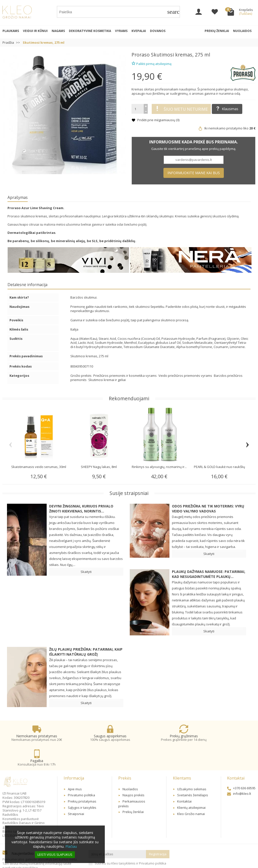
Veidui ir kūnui (35, 31)
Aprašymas (18, 197)
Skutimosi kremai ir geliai (107, 380)
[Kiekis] (138, 109)
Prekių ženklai (217, 31)
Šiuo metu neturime (181, 109)
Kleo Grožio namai (191, 794)
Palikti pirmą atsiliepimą (151, 63)
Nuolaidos (242, 31)
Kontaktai (184, 781)
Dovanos (158, 31)
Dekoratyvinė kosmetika (90, 31)
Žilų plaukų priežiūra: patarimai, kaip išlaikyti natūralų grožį (86, 652)
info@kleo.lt (239, 773)
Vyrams (121, 31)
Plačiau (71, 846)
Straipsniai (76, 794)
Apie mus (75, 769)
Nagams (58, 31)
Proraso (141, 55)
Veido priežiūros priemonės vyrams (186, 376)
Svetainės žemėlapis (193, 775)
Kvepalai (139, 31)
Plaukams (11, 31)
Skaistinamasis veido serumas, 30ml (39, 467)
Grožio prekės (81, 376)
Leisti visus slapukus (55, 855)
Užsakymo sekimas (192, 769)
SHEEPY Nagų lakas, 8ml (99, 467)
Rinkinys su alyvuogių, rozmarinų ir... (159, 467)
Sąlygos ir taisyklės (82, 787)
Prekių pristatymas (82, 781)
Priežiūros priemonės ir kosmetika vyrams (125, 376)
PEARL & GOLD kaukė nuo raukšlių (219, 467)
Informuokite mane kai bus (194, 173)
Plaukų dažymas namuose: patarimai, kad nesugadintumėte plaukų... (209, 574)
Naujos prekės (133, 775)
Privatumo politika (81, 775)
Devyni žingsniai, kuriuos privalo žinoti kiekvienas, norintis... (81, 509)
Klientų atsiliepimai (191, 787)
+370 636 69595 (241, 768)
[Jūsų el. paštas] (117, 834)
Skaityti (86, 572)
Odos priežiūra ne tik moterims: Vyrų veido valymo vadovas (208, 509)
